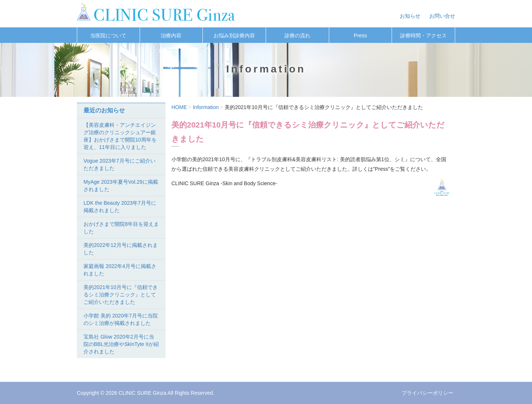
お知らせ (410, 16)
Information (206, 107)
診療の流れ (297, 35)
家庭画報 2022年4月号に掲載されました (120, 270)
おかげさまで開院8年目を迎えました (121, 228)
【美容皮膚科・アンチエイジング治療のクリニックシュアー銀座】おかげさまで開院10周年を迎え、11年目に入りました (120, 136)
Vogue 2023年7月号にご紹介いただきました (120, 164)
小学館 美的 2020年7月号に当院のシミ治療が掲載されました (121, 319)
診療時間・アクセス (423, 35)
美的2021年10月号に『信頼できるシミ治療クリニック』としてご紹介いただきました (121, 295)
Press (361, 35)
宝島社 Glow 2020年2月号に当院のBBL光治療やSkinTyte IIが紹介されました (121, 344)
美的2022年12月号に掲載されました (121, 249)
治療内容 (171, 35)
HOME (179, 107)
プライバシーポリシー (427, 393)
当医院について (108, 35)
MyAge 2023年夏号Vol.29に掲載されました (121, 186)
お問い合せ (442, 16)
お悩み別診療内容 (234, 35)
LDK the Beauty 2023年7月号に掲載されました (120, 207)
